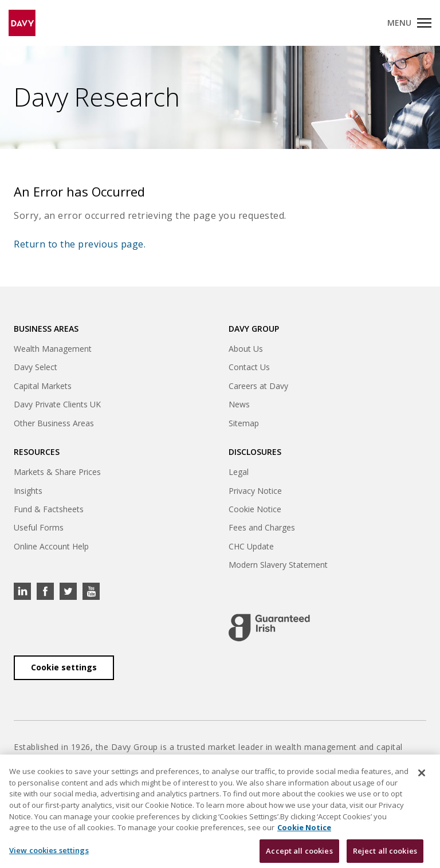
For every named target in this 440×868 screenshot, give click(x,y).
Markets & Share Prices (57, 472)
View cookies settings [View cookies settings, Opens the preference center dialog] (49, 855)
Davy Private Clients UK (57, 404)
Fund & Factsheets (49, 509)
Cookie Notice (255, 509)
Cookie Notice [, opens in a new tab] (304, 832)
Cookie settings (64, 667)
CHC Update (251, 546)
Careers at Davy (258, 386)
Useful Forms (39, 527)
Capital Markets (43, 386)
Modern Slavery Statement (278, 565)
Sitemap (244, 423)
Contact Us (249, 367)
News (239, 404)
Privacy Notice (255, 491)
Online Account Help (51, 546)
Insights (28, 491)
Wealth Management (53, 349)
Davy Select (36, 367)
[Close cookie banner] (422, 779)
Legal (239, 472)
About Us (246, 349)
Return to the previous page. (80, 244)
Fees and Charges (262, 527)
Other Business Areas (54, 423)
